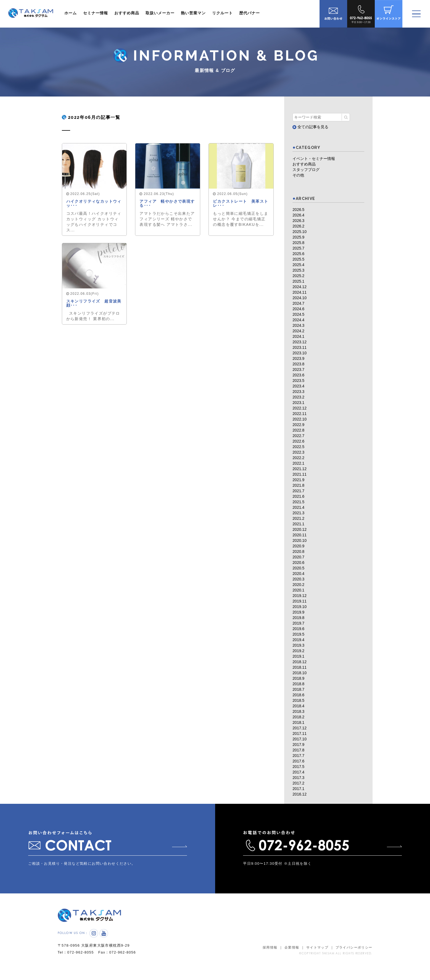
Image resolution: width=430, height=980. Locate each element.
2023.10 (300, 353)
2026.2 (298, 226)
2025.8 (298, 243)
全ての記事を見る (310, 127)
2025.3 (298, 270)
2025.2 (298, 276)
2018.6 (298, 695)
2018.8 (298, 684)
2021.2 (298, 518)
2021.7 (298, 491)
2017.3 (298, 778)
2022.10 (300, 419)
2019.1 (298, 656)
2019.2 (298, 651)
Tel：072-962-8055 (76, 959)
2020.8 (298, 551)
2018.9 (298, 678)
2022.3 (298, 452)
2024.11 (300, 292)
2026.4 (298, 215)
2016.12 (300, 794)
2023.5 (298, 381)
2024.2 (298, 331)
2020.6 (298, 563)
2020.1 (298, 590)
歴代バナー (250, 13)
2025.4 (298, 265)
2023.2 (298, 397)
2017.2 (298, 783)
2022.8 (298, 430)
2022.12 (300, 408)
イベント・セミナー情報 (314, 159)
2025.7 (298, 248)
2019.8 (298, 618)
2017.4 (298, 772)
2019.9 (298, 612)
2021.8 (298, 485)
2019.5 (298, 634)
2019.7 (298, 623)
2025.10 (300, 232)
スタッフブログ (306, 170)
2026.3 (298, 221)
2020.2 (298, 585)
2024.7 (298, 303)
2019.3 (298, 645)
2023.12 (300, 342)
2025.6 (298, 254)
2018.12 (300, 662)
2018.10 (300, 673)
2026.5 (298, 210)
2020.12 (300, 529)
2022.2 (298, 458)
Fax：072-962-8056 (119, 959)
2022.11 (300, 414)
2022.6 (298, 441)
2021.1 (298, 524)
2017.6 (298, 761)
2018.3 (298, 711)
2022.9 (298, 425)
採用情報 (270, 954)
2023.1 (298, 403)
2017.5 (298, 767)
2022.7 (298, 436)
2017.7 (298, 756)
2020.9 (298, 546)
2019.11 (300, 601)
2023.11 (300, 347)
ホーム (71, 13)
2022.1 (298, 463)
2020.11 (300, 535)
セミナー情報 (96, 13)
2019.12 (300, 596)
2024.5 (298, 314)
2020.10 (300, 540)
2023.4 (298, 386)
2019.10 (300, 607)
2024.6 (298, 309)
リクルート (222, 13)
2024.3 (298, 325)
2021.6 (298, 496)
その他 (298, 175)
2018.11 (300, 667)
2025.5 (298, 259)
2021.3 (298, 513)
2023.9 (298, 358)
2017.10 (300, 739)
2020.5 (298, 568)
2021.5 (298, 502)
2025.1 (298, 281)
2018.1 (298, 722)
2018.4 (298, 706)
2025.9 (298, 237)
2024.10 (300, 298)
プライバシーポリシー (354, 954)
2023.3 (298, 392)
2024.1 (298, 336)
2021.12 (300, 469)
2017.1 (298, 789)
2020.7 (298, 557)
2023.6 (298, 375)
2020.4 (298, 574)
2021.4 (298, 507)
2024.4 (298, 320)
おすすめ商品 (127, 13)
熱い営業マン (193, 13)
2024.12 (300, 287)
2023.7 (298, 369)
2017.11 (300, 733)
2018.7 (298, 689)
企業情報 (292, 954)
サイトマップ (317, 954)
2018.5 (298, 700)
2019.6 (298, 629)
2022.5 (298, 447)
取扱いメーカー (160, 13)
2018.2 (298, 717)
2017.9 (298, 745)
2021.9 (298, 480)
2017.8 (298, 750)
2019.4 (298, 640)
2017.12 (300, 728)
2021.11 (300, 474)
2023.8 (298, 364)
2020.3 (298, 579)
